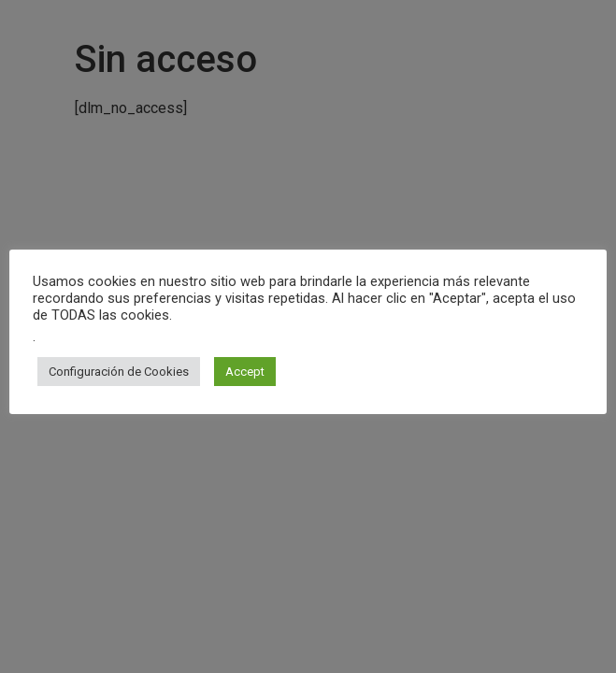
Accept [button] (245, 372)
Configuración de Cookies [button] (119, 372)
